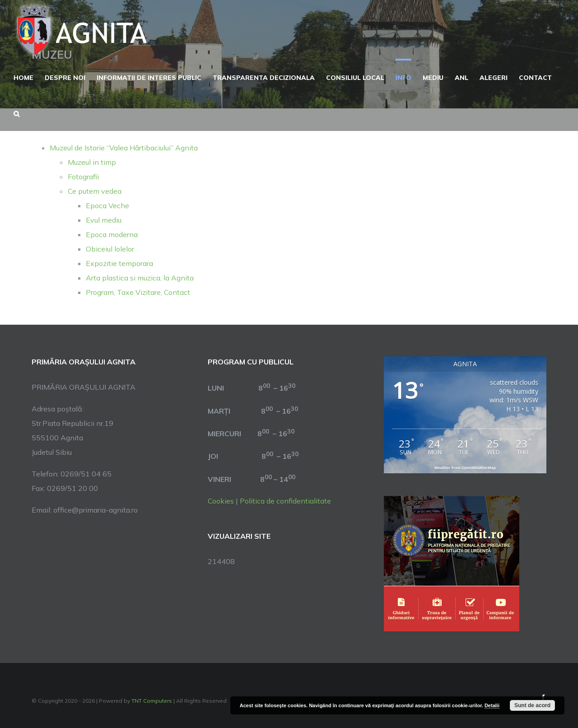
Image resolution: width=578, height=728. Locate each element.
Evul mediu (104, 220)
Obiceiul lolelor (110, 249)
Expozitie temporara (119, 263)
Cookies (221, 501)
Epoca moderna (112, 234)
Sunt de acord (532, 705)
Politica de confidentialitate (285, 501)
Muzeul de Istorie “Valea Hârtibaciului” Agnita (124, 148)
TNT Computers (152, 701)
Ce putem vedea (95, 191)
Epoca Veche (107, 205)
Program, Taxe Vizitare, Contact (138, 292)
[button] (16, 113)
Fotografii (83, 177)
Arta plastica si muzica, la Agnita (140, 278)
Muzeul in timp (92, 162)
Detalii (492, 705)
